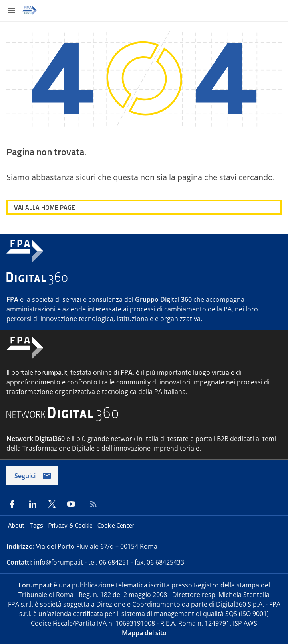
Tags (37, 525)
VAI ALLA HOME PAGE (45, 207)
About (17, 525)
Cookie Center (116, 525)
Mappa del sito (144, 633)
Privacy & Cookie (71, 525)
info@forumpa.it (59, 562)
